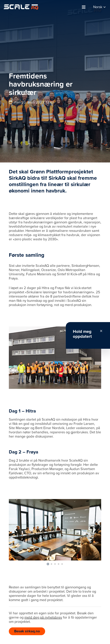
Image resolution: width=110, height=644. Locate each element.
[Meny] (84, 7)
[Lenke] (21, 7)
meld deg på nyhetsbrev (43, 618)
